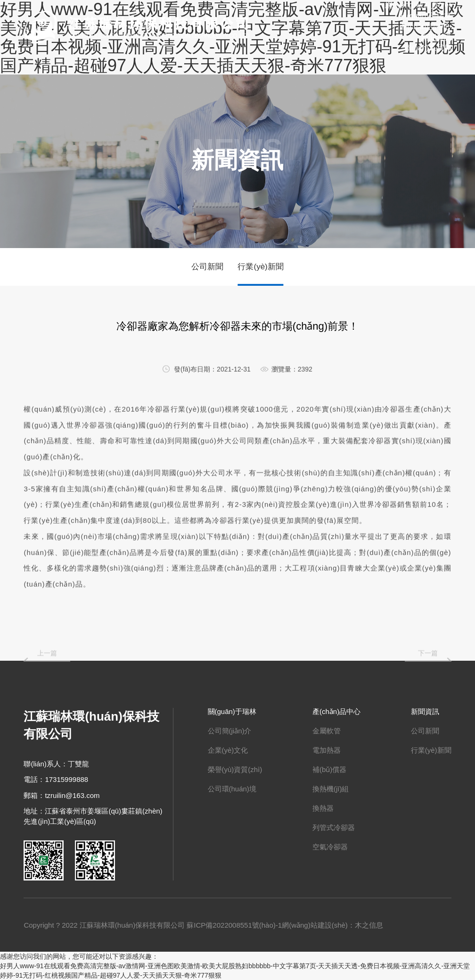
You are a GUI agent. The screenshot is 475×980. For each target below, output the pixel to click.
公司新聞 (207, 267)
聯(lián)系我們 (428, 48)
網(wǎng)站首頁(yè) (418, 5)
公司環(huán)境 (232, 789)
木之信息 (369, 925)
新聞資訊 (436, 37)
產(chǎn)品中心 (425, 27)
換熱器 (323, 808)
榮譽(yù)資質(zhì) (235, 769)
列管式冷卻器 (334, 827)
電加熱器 (327, 750)
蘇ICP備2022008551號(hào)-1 (234, 925)
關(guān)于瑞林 (425, 16)
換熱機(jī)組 (331, 789)
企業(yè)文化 (228, 750)
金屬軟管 (327, 731)
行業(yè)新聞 (260, 267)
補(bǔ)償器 (329, 769)
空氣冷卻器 (330, 847)
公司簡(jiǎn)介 (230, 731)
